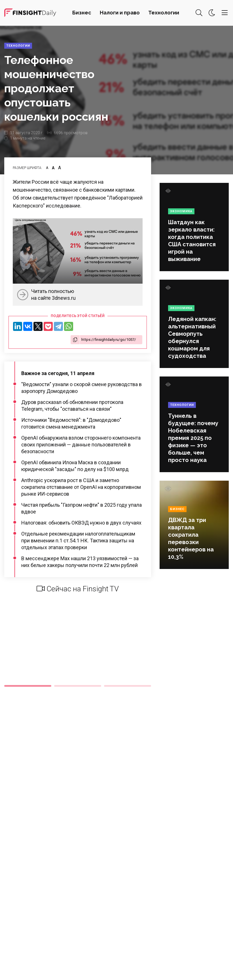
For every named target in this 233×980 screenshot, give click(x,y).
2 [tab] (78, 686)
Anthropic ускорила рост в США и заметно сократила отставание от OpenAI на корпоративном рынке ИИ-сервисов (81, 487)
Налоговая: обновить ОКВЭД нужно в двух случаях (81, 523)
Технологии (164, 13)
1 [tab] (28, 686)
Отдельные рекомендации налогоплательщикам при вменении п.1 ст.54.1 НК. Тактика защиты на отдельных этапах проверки (78, 541)
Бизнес (82, 13)
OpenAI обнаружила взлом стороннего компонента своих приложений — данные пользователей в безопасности (81, 445)
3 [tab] (128, 686)
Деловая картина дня (30, 13)
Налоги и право (120, 13)
